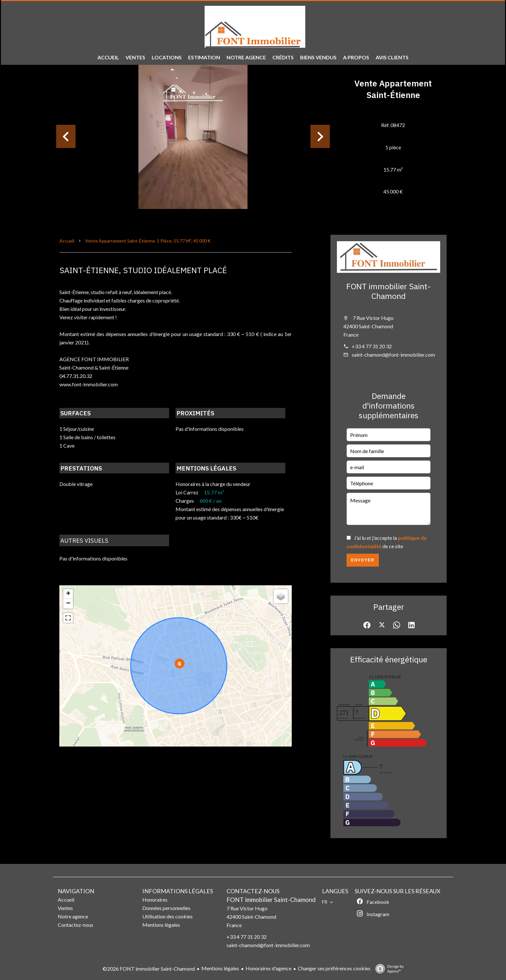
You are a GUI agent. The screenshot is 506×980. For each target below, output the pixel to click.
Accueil (67, 241)
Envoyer (363, 560)
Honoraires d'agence (268, 968)
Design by (388, 969)
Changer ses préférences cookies (334, 968)
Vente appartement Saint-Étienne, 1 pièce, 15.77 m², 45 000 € (148, 241)
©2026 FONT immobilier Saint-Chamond (149, 969)
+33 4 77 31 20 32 (372, 346)
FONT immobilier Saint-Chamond (389, 291)
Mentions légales (220, 968)
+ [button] (68, 594)
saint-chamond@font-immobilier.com (393, 355)
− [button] (68, 604)
